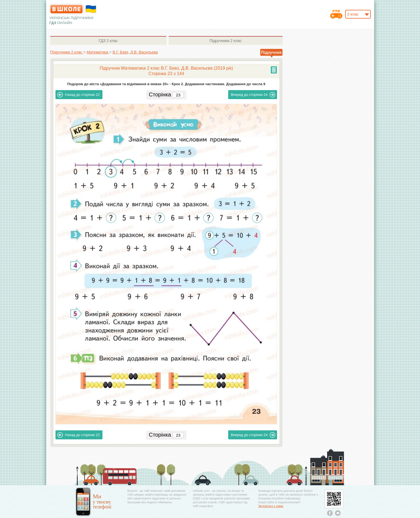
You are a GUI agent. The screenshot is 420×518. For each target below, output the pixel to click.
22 (79, 95)
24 (253, 95)
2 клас (108, 41)
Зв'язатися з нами (271, 506)
